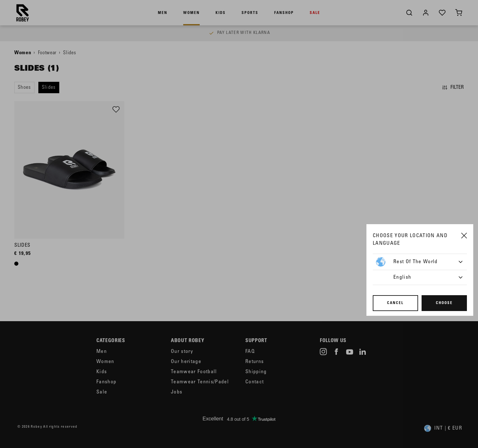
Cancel (395, 303)
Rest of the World (407, 262)
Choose (444, 303)
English (402, 277)
